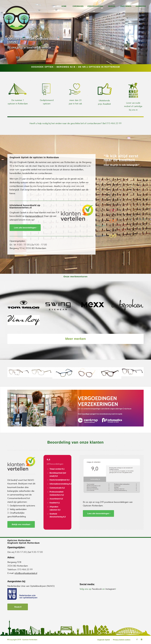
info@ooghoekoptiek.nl (26, 573)
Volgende (148, 32)
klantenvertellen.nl (34, 216)
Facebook (97, 589)
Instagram (110, 589)
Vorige (3, 32)
